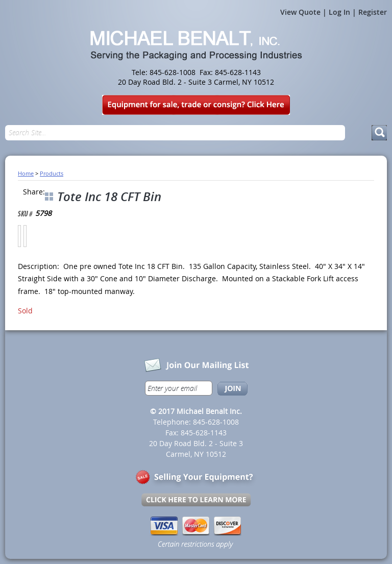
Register (373, 12)
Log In (339, 12)
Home (26, 173)
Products (52, 173)
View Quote (300, 12)
